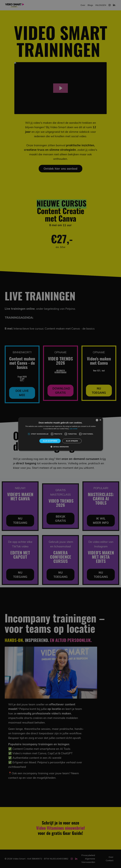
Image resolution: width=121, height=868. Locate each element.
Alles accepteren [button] (50, 441)
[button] (60, 447)
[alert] (60, 434)
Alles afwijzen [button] (72, 441)
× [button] (100, 420)
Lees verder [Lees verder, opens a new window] (74, 429)
